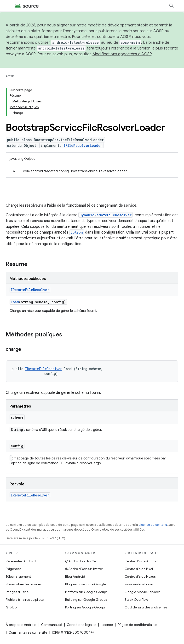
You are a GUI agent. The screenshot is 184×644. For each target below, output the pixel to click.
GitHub (11, 607)
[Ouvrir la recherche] (172, 6)
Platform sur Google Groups (86, 592)
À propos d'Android (21, 625)
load (15, 302)
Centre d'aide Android (142, 561)
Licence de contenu (153, 525)
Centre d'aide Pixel (139, 569)
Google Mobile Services (142, 592)
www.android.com (139, 584)
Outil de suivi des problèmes (146, 607)
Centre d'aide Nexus (140, 576)
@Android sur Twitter (81, 561)
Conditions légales (81, 625)
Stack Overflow (136, 600)
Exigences (13, 569)
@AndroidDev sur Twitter (84, 569)
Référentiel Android (21, 561)
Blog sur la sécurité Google (85, 584)
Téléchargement (18, 576)
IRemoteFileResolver (30, 290)
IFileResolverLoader (83, 146)
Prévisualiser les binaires (24, 584)
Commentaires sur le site (28, 632)
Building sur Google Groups (86, 600)
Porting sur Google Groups (85, 607)
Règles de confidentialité (137, 625)
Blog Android (75, 576)
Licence (107, 625)
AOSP (10, 76)
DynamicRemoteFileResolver (106, 215)
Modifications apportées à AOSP (122, 54)
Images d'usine (17, 592)
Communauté (52, 625)
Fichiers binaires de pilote (25, 600)
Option (77, 232)
